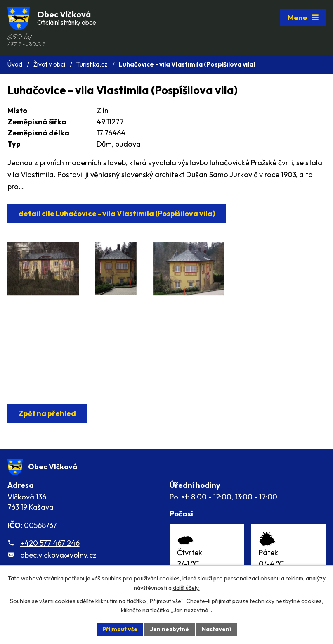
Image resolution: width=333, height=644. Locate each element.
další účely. (186, 588)
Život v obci (49, 64)
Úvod (15, 64)
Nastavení (216, 629)
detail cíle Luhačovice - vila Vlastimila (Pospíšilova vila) (117, 213)
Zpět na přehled (47, 413)
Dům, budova (119, 144)
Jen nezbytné (170, 629)
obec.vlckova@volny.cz (58, 555)
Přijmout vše (120, 629)
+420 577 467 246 (50, 543)
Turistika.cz (92, 64)
